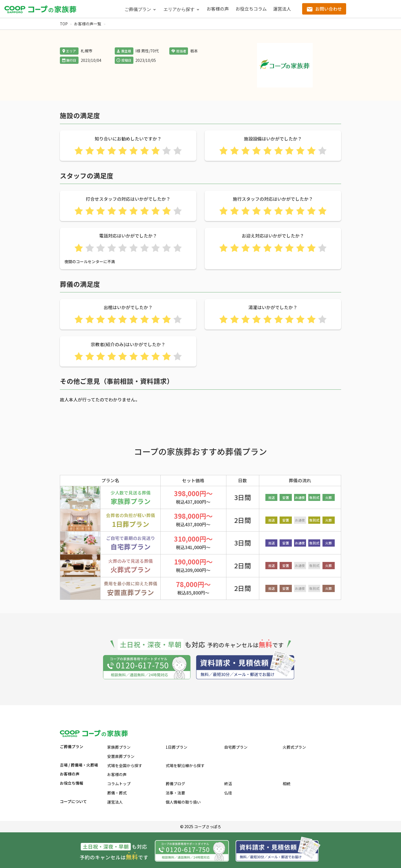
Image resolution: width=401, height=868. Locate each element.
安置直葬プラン (121, 756)
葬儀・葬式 (117, 793)
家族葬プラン (119, 747)
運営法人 (282, 9)
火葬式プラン (294, 747)
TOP (64, 24)
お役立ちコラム (251, 9)
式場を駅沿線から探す (185, 765)
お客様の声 (218, 9)
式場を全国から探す (125, 765)
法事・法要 (175, 793)
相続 (287, 784)
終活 (228, 784)
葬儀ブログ (175, 784)
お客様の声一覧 (88, 24)
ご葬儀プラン (138, 9)
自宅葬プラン (236, 747)
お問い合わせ (329, 9)
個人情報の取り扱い (183, 802)
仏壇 (228, 793)
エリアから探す (179, 9)
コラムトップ (119, 784)
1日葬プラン (177, 747)
